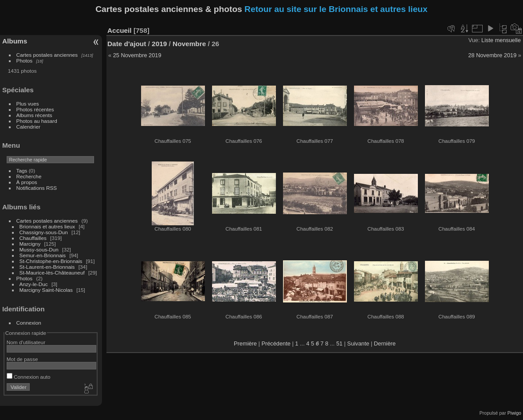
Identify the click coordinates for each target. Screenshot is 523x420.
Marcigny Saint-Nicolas (46, 290)
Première (245, 343)
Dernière (385, 343)
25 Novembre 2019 (137, 55)
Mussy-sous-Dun (39, 249)
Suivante (358, 343)
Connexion (29, 323)
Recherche (29, 176)
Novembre (189, 44)
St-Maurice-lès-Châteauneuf (52, 273)
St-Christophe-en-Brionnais (51, 261)
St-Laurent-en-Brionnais (47, 267)
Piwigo (514, 413)
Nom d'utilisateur (26, 342)
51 (339, 343)
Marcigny (30, 244)
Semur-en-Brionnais (43, 255)
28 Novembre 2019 (492, 55)
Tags (22, 171)
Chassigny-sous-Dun (44, 232)
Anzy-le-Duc (34, 284)
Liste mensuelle (501, 40)
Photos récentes (35, 109)
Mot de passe (22, 359)
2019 (159, 44)
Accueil (120, 30)
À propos (27, 182)
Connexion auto (29, 377)
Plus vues (28, 104)
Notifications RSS (37, 188)
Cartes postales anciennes (47, 55)
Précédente (276, 343)
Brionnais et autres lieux (47, 226)
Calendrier (28, 127)
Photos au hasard (37, 121)
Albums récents (34, 115)
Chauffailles (33, 238)
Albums (15, 41)
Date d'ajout (127, 44)
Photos (25, 61)
